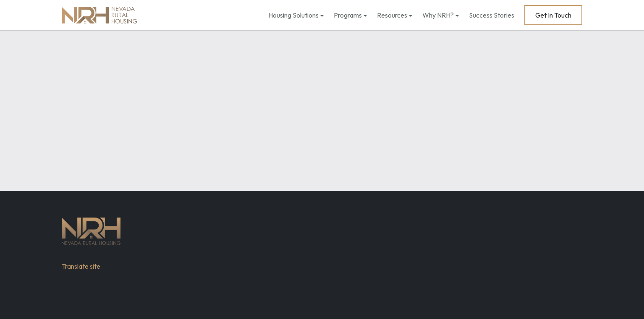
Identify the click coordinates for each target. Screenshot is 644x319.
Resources (392, 15)
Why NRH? (438, 15)
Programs (348, 15)
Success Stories (492, 15)
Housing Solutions (293, 15)
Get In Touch (553, 15)
